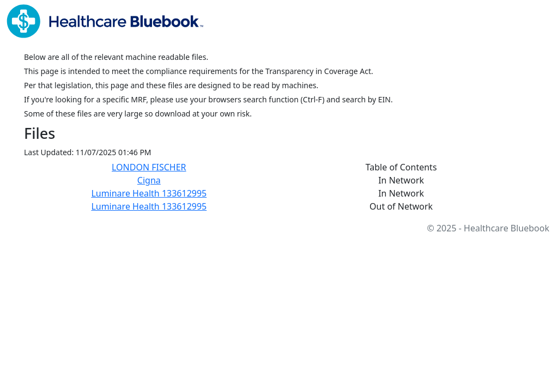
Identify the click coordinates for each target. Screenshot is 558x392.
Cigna (149, 180)
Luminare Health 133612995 (149, 193)
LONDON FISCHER (149, 167)
